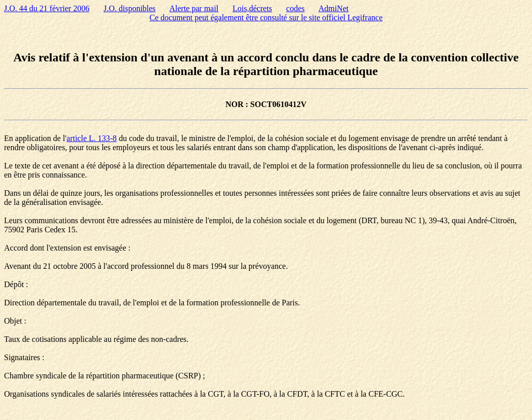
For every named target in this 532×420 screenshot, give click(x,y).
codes (295, 8)
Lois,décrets (252, 8)
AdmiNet (333, 8)
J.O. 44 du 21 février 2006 (47, 8)
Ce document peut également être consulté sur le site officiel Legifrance (266, 17)
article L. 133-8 (91, 138)
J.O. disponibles (129, 8)
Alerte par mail (194, 8)
